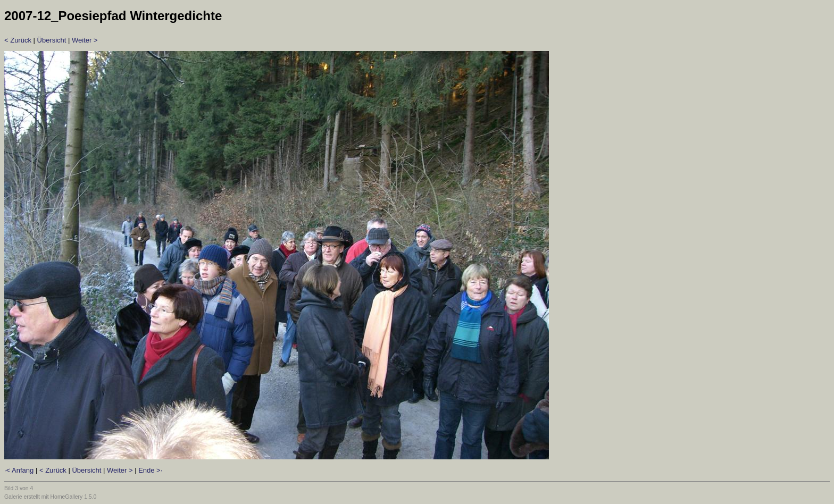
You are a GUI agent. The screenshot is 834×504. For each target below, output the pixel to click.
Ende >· (150, 470)
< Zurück (18, 40)
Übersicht (52, 40)
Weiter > (85, 40)
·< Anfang (19, 470)
